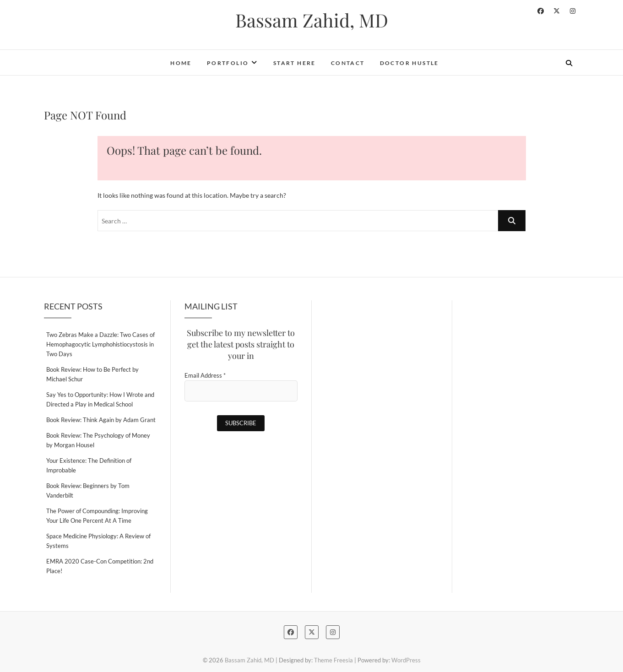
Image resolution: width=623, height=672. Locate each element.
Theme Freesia (333, 660)
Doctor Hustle (409, 63)
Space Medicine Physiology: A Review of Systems (98, 541)
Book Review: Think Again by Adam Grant (101, 420)
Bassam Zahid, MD (312, 20)
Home (181, 63)
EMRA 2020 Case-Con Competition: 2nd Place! (100, 566)
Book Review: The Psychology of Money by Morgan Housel (98, 440)
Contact (348, 63)
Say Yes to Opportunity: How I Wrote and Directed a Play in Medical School (100, 399)
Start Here (295, 63)
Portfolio (228, 63)
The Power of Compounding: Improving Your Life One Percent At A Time (97, 516)
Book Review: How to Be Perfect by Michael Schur (92, 374)
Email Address (205, 375)
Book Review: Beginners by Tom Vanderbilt (88, 490)
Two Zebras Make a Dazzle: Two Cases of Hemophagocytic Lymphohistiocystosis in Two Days (100, 344)
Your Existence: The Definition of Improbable (89, 465)
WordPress (406, 660)
